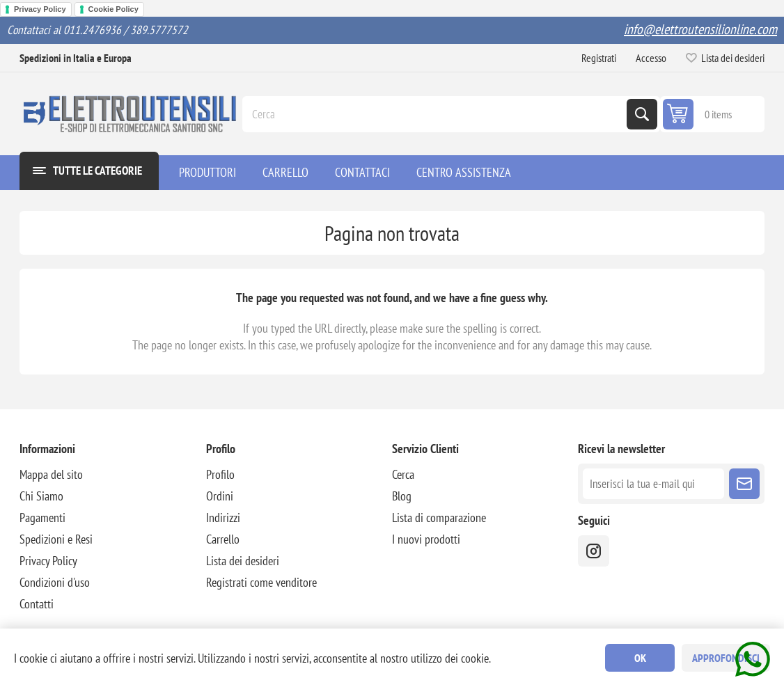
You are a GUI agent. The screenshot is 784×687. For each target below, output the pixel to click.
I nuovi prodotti (426, 539)
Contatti (37, 604)
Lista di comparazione (439, 518)
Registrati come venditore (261, 582)
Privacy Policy (40, 9)
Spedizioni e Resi (56, 539)
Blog (402, 496)
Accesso (651, 58)
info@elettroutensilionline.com (700, 29)
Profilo (220, 474)
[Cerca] (436, 114)
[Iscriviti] (653, 484)
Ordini (220, 496)
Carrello (223, 539)
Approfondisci (726, 658)
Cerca (642, 114)
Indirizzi (223, 518)
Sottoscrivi (744, 484)
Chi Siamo (41, 496)
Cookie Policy (113, 9)
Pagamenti (42, 518)
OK (640, 658)
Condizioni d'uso (55, 582)
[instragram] (594, 551)
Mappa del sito (51, 474)
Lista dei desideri (243, 561)
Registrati (599, 58)
